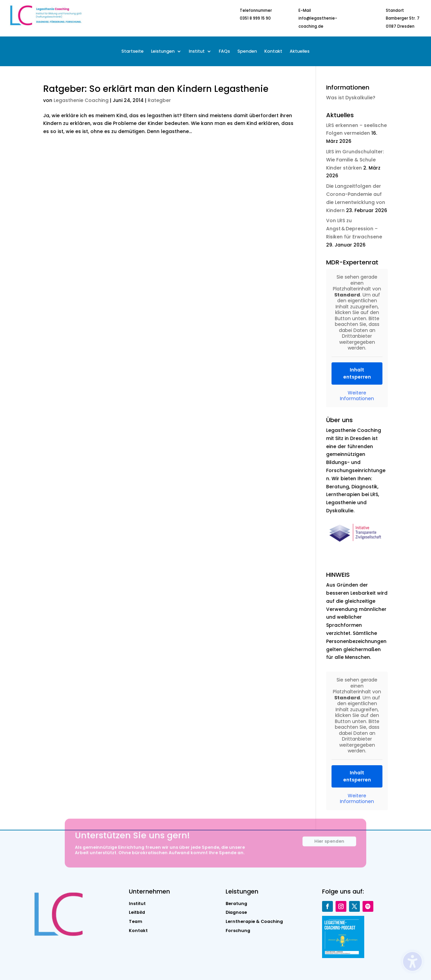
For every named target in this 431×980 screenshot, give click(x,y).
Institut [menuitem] (197, 51)
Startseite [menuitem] (133, 51)
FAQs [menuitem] (224, 51)
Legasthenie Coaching (81, 100)
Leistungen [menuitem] (163, 51)
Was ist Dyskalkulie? (351, 98)
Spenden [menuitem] (247, 51)
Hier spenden (329, 845)
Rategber (159, 100)
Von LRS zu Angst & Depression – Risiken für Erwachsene (354, 229)
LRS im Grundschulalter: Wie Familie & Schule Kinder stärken (355, 160)
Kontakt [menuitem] (273, 51)
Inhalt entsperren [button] (357, 373)
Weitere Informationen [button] (357, 396)
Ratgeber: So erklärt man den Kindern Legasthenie (156, 89)
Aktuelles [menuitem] (300, 51)
